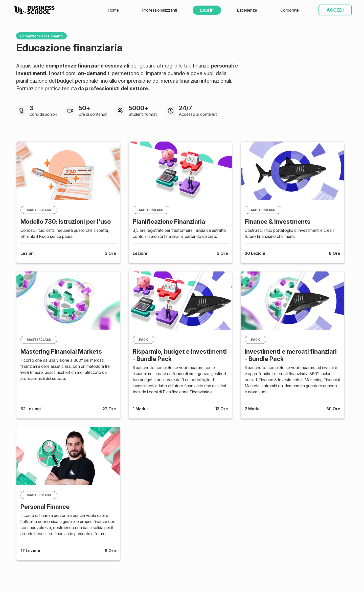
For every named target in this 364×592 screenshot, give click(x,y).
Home (113, 10)
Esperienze (247, 10)
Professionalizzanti (160, 10)
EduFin (207, 10)
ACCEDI (335, 10)
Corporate (290, 10)
